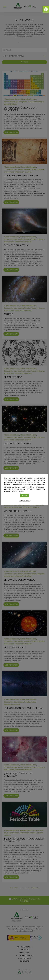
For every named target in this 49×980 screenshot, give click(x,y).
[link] (46, 9)
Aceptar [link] (24, 495)
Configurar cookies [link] (25, 501)
